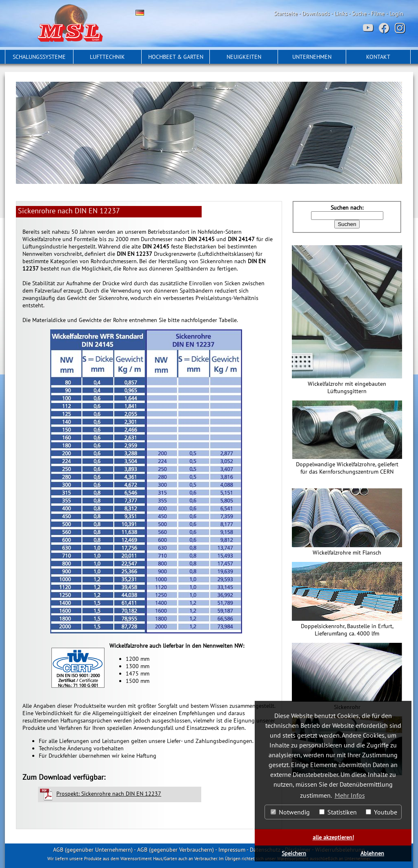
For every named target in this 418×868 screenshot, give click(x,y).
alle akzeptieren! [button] (333, 837)
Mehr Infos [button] (350, 795)
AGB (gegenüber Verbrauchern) (176, 850)
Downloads (316, 13)
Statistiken (338, 812)
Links (341, 13)
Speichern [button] (294, 853)
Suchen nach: (347, 208)
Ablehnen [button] (372, 853)
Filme (378, 13)
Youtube (381, 812)
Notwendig (290, 812)
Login (396, 13)
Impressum (232, 850)
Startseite (286, 13)
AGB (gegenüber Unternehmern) (93, 850)
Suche (359, 13)
